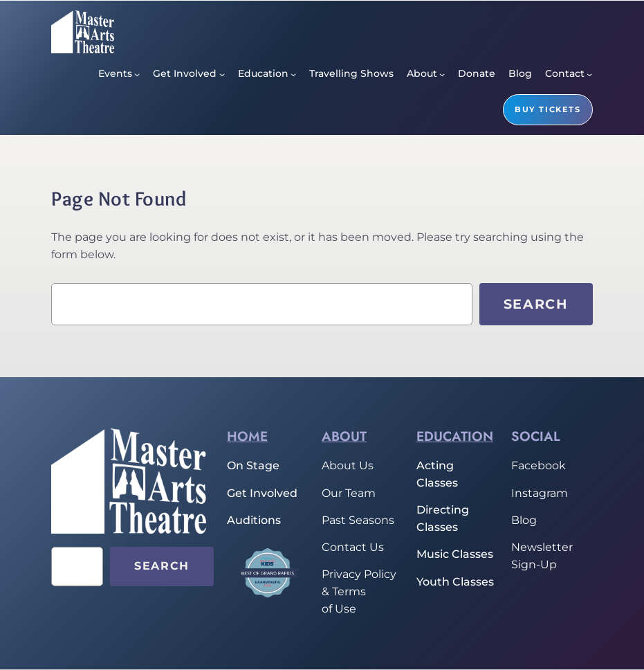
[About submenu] (442, 74)
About (344, 436)
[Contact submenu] (589, 74)
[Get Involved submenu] (222, 74)
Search (536, 304)
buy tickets (548, 109)
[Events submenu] (137, 74)
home (247, 436)
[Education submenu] (293, 74)
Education (455, 436)
